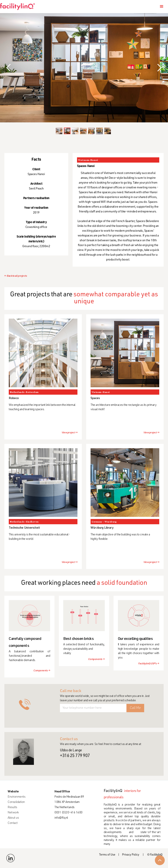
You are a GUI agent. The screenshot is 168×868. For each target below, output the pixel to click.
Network (13, 813)
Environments (16, 797)
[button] (162, 7)
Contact (13, 823)
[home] (19, 7)
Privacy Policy (131, 855)
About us (13, 818)
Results (12, 807)
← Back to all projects (16, 276)
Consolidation (16, 802)
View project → (70, 433)
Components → (42, 671)
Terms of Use (107, 855)
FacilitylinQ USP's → (149, 664)
